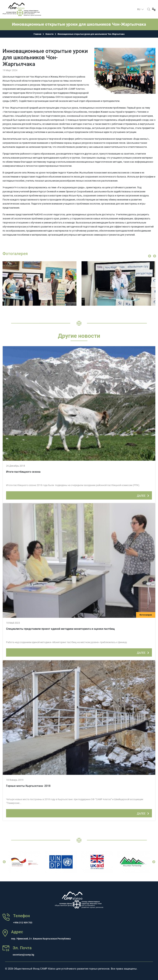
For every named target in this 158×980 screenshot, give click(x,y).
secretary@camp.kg (23, 955)
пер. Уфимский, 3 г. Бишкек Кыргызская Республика (41, 939)
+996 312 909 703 (23, 923)
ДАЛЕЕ (144, 495)
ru (139, 9)
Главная (37, 34)
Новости (49, 34)
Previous (150, 256)
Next (155, 256)
